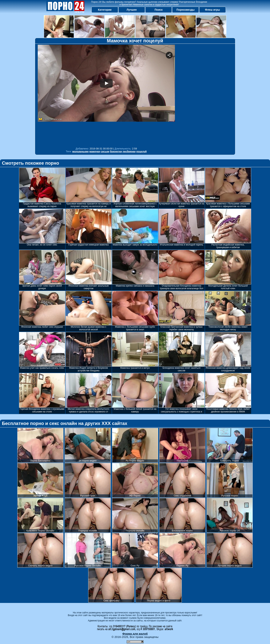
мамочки (95, 151)
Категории (105, 10)
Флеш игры (213, 10)
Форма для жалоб (135, 634)
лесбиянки (129, 151)
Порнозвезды (185, 10)
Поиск (159, 10)
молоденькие (80, 151)
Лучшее (132, 10)
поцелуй (141, 151)
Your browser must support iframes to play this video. (106, 95)
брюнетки (116, 151)
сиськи (105, 151)
